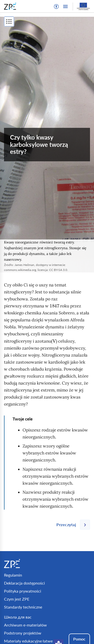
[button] (56, 6)
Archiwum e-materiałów (25, 625)
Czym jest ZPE (17, 599)
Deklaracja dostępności (24, 583)
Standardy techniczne (23, 607)
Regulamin (13, 575)
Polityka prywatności (23, 591)
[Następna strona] (71, 525)
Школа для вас (18, 617)
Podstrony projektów (23, 633)
